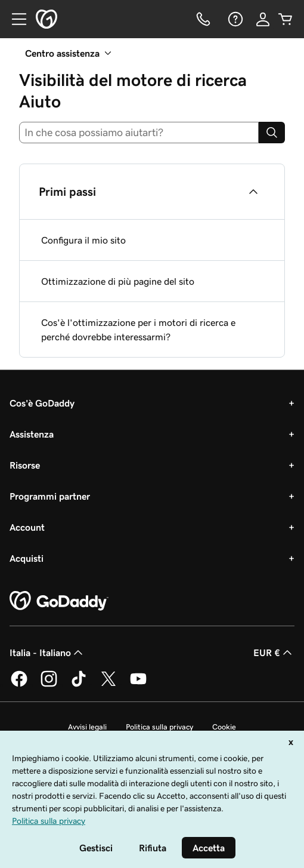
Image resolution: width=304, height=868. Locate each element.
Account (27, 527)
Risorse (25, 465)
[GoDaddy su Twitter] (108, 685)
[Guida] (234, 19)
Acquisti (27, 558)
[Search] (272, 133)
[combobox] (139, 133)
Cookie (224, 727)
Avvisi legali (87, 727)
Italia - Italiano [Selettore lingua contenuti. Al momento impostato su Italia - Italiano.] (47, 652)
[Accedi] (263, 19)
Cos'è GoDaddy (42, 403)
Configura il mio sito (83, 240)
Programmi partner (50, 496)
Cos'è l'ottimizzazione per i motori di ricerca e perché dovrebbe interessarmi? (138, 330)
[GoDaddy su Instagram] (49, 685)
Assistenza (32, 434)
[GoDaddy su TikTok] (79, 685)
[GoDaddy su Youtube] (138, 685)
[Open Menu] (14, 19)
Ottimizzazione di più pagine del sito (118, 281)
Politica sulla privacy (159, 727)
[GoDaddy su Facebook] (19, 685)
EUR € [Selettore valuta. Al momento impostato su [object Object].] (274, 652)
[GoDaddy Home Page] (59, 601)
